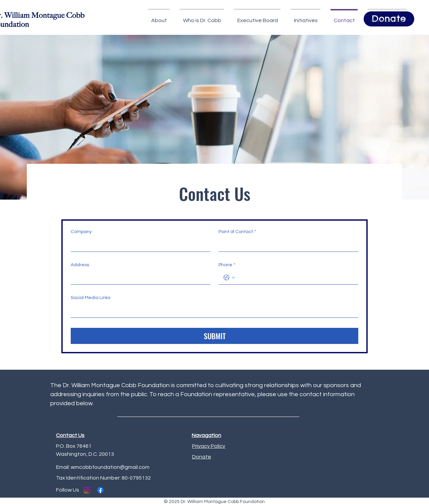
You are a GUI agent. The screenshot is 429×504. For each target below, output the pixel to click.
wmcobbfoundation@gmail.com (110, 467)
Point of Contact (237, 232)
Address (80, 265)
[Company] (139, 245)
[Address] (139, 278)
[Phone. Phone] (295, 278)
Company (81, 232)
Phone (227, 265)
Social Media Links (90, 298)
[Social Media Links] (212, 311)
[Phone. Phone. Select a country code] (229, 278)
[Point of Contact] (286, 245)
